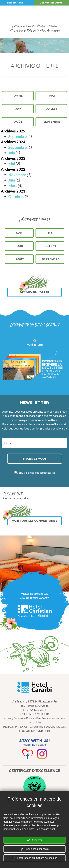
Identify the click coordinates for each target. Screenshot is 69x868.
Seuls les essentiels (34, 849)
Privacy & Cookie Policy (19, 718)
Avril (18, 96)
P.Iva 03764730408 (15, 726)
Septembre (52, 122)
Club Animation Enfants (51, 3)
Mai (52, 96)
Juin (18, 109)
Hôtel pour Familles (16, 3)
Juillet (52, 109)
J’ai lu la (36, 473)
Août (18, 122)
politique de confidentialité (40, 473)
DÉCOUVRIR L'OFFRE (34, 291)
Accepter (34, 840)
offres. (53, 420)
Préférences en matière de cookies (34, 858)
